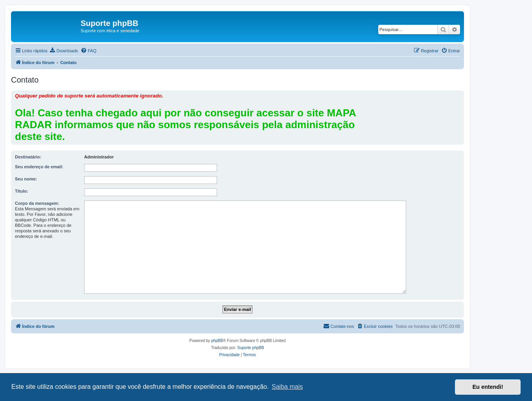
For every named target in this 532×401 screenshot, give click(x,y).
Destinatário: (28, 157)
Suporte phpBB (251, 348)
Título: (22, 191)
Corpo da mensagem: (37, 203)
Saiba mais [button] (287, 387)
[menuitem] (64, 51)
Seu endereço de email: (39, 167)
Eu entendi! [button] (488, 387)
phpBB (217, 341)
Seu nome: (26, 179)
